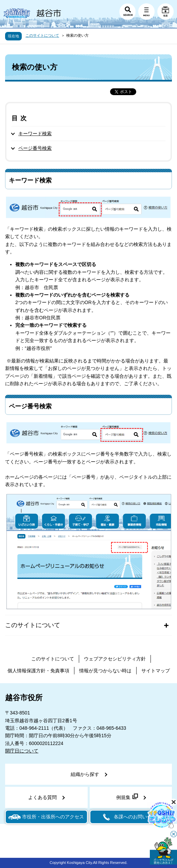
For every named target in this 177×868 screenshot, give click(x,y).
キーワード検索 (35, 134)
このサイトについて (42, 35)
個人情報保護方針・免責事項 (38, 671)
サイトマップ (156, 671)
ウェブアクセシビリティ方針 (115, 659)
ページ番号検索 (35, 148)
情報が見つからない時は (105, 671)
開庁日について (22, 751)
